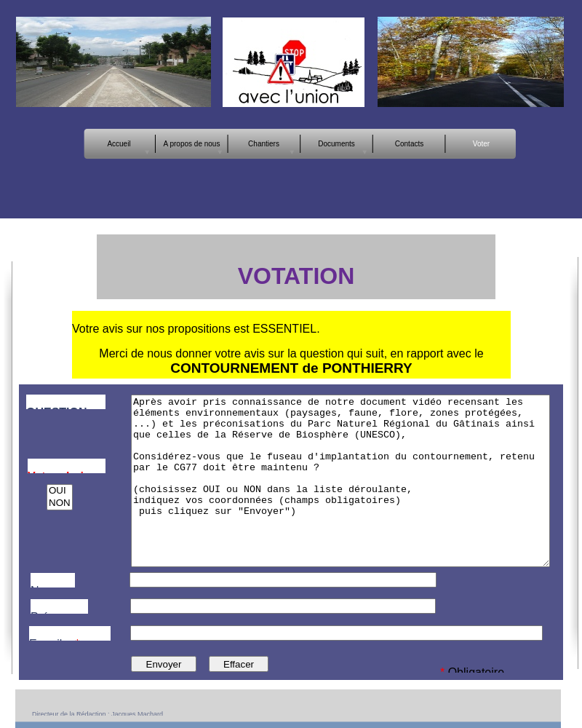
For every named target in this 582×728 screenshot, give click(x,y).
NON (60, 503)
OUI (60, 491)
